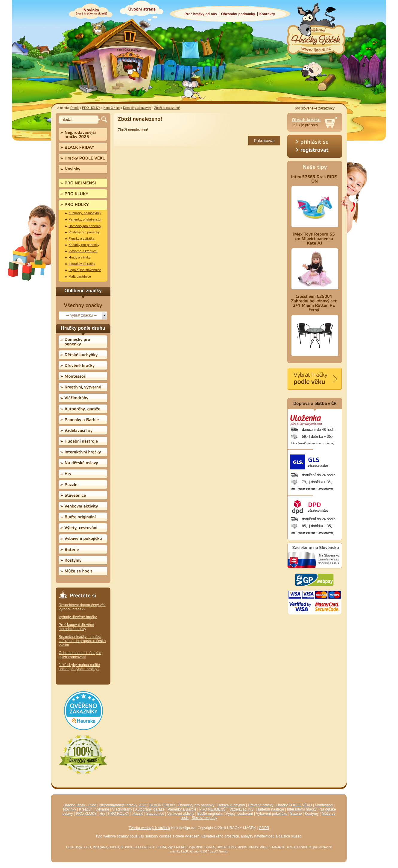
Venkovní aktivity (181, 814)
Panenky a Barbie (182, 809)
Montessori (324, 805)
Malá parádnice (80, 276)
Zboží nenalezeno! (167, 108)
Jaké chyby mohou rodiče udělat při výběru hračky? (79, 667)
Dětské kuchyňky (231, 805)
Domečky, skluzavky (137, 108)
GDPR (264, 828)
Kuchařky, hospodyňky (85, 213)
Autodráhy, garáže (150, 809)
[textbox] (79, 120)
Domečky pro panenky (85, 226)
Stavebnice (155, 814)
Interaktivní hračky (82, 264)
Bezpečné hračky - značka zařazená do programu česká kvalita (82, 641)
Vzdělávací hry (241, 809)
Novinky (70, 809)
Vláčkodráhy (122, 809)
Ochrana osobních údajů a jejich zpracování (80, 655)
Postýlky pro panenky (84, 232)
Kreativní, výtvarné (94, 809)
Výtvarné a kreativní (83, 251)
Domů (75, 108)
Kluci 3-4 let (112, 108)
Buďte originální (210, 814)
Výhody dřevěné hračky (78, 617)
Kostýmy (312, 814)
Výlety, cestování (239, 814)
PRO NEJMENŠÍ (213, 809)
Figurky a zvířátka (81, 238)
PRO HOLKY (91, 108)
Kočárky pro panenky (84, 245)
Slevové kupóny (204, 818)
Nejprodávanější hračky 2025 (123, 805)
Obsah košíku (306, 120)
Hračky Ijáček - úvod (80, 805)
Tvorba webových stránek (149, 828)
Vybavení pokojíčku (272, 814)
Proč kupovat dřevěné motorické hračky (76, 627)
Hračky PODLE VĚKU (294, 805)
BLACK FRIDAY (162, 805)
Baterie (296, 814)
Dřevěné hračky (260, 805)
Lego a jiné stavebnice (85, 270)
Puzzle (138, 814)
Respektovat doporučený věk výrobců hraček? (82, 607)
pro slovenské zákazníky (315, 108)
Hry (102, 814)
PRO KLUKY (86, 814)
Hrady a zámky (79, 257)
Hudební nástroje (270, 809)
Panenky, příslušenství (85, 219)
